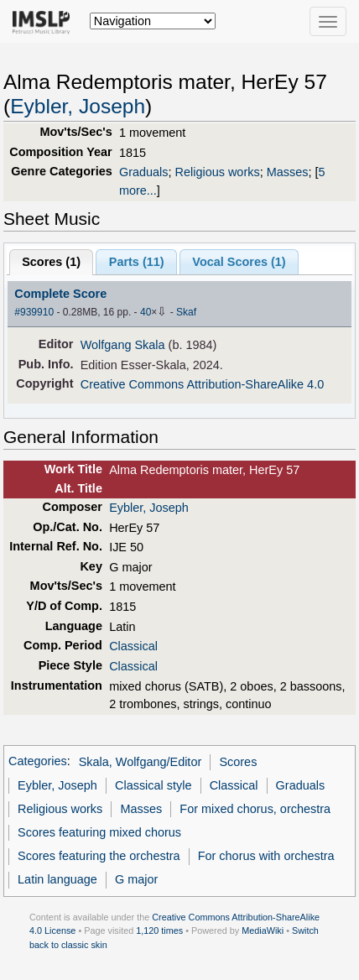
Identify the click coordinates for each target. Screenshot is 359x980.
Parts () (137, 262)
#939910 (34, 312)
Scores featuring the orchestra (99, 856)
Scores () (51, 262)
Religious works (218, 172)
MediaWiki (263, 930)
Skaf (186, 312)
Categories (38, 762)
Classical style (153, 785)
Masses (288, 172)
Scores (238, 762)
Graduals (144, 172)
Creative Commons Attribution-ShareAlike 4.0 (202, 384)
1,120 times (159, 930)
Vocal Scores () (239, 262)
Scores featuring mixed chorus (99, 832)
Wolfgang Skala (123, 345)
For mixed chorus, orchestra (255, 809)
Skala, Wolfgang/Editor (140, 762)
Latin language (57, 879)
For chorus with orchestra (266, 856)
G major (136, 879)
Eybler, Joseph (78, 106)
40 (146, 312)
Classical (133, 646)
